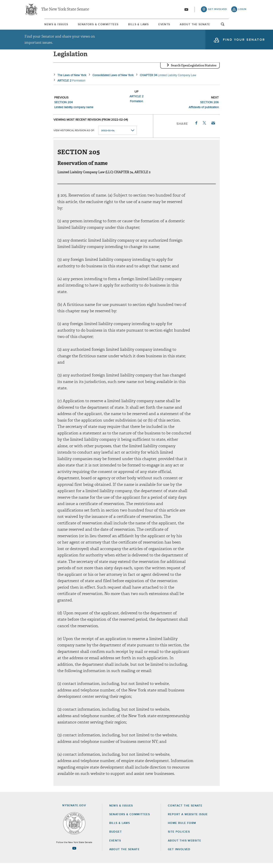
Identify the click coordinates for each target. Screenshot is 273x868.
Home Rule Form (182, 828)
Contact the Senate (185, 810)
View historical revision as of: (74, 135)
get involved (218, 10)
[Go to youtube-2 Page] (74, 853)
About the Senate (124, 854)
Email (213, 128)
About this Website (185, 845)
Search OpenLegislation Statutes (194, 70)
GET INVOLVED (179, 854)
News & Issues (36, 26)
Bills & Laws (136, 26)
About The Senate (211, 26)
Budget (116, 837)
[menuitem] (36, 25)
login (242, 10)
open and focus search (243, 26)
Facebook (196, 128)
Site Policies (179, 837)
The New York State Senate (65, 10)
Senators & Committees (87, 26)
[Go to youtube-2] (186, 10)
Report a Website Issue (188, 819)
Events (171, 26)
